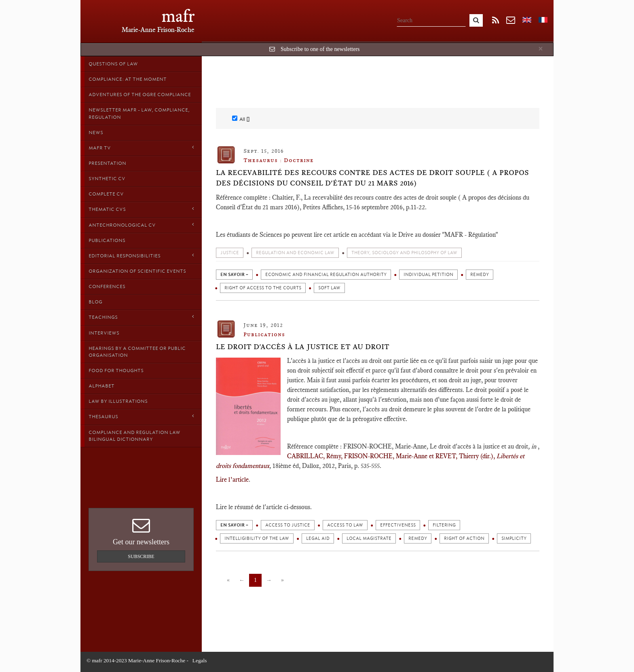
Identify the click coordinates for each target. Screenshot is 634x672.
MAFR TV (141, 148)
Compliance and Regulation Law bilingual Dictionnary (134, 436)
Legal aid (318, 538)
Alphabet (101, 386)
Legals (200, 660)
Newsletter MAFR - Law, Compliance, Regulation (139, 113)
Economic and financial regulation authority (326, 275)
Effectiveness (398, 525)
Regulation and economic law (295, 253)
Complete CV (106, 194)
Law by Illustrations (118, 401)
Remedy (480, 275)
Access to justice (288, 525)
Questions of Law (113, 64)
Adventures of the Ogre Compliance (140, 95)
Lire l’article (232, 479)
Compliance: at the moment (128, 79)
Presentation (107, 163)
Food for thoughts (116, 371)
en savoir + (234, 275)
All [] (241, 119)
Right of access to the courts (263, 288)
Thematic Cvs (141, 209)
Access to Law (345, 525)
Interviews (104, 333)
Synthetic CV (107, 179)
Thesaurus (141, 416)
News (96, 133)
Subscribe (141, 556)
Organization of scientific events (137, 271)
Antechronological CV (141, 225)
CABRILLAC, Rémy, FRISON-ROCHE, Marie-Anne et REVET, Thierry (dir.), (391, 456)
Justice (230, 253)
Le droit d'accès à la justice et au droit (303, 347)
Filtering (444, 525)
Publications (107, 240)
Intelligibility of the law (257, 538)
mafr (178, 16)
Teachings (141, 317)
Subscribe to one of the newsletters (320, 49)
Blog (95, 302)
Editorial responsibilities (141, 256)
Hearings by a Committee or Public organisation (137, 352)
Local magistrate (369, 538)
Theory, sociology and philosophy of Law (404, 253)
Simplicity (514, 538)
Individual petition (428, 275)
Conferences (107, 286)
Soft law (329, 288)
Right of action (464, 538)
